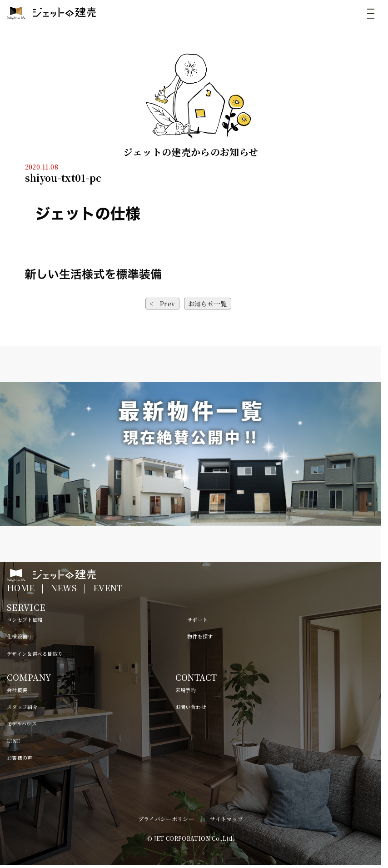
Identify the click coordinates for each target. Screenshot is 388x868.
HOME (21, 588)
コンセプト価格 (25, 619)
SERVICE (26, 607)
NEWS (64, 588)
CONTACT (196, 677)
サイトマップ (226, 819)
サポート (197, 619)
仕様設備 (17, 636)
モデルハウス (22, 723)
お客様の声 (20, 758)
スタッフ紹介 (22, 707)
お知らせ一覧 (208, 304)
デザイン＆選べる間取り (35, 653)
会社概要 (17, 690)
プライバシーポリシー (166, 819)
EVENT (108, 588)
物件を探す (200, 636)
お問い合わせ (191, 707)
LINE (13, 741)
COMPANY (29, 677)
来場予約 (186, 690)
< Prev (162, 304)
